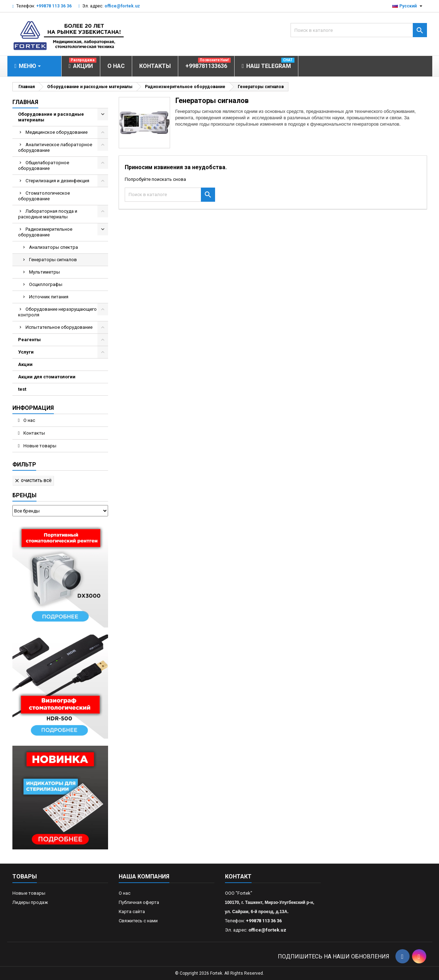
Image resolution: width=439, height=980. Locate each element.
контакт (238, 876)
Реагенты (29, 340)
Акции (25, 364)
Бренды (24, 495)
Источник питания (49, 297)
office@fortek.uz (122, 6)
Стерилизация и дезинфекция (57, 181)
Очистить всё (33, 480)
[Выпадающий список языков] (408, 6)
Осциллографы (46, 284)
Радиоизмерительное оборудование (45, 232)
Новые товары (39, 446)
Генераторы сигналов (53, 260)
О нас (29, 420)
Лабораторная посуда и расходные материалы (48, 214)
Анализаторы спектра (54, 247)
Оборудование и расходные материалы (51, 117)
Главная (25, 102)
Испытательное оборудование (59, 327)
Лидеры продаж (30, 902)
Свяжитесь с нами (138, 921)
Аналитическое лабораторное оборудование (55, 147)
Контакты (34, 433)
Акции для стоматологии (47, 377)
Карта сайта (132, 912)
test (22, 389)
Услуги (26, 352)
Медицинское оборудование (57, 132)
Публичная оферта (139, 902)
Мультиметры (44, 272)
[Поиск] (359, 30)
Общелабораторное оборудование (44, 165)
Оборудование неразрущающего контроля (57, 312)
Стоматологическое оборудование (44, 196)
